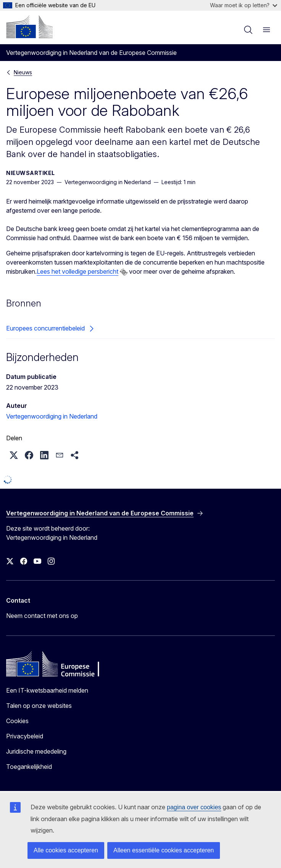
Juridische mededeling (36, 751)
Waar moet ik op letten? (244, 5)
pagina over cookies (194, 807)
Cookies (17, 721)
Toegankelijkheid (29, 767)
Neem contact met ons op (42, 616)
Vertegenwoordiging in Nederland (52, 416)
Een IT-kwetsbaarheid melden (47, 690)
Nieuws (23, 72)
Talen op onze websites (39, 706)
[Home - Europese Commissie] (29, 27)
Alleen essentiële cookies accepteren (164, 850)
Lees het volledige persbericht (78, 271)
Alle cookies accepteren (66, 850)
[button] (14, 455)
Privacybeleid (25, 736)
